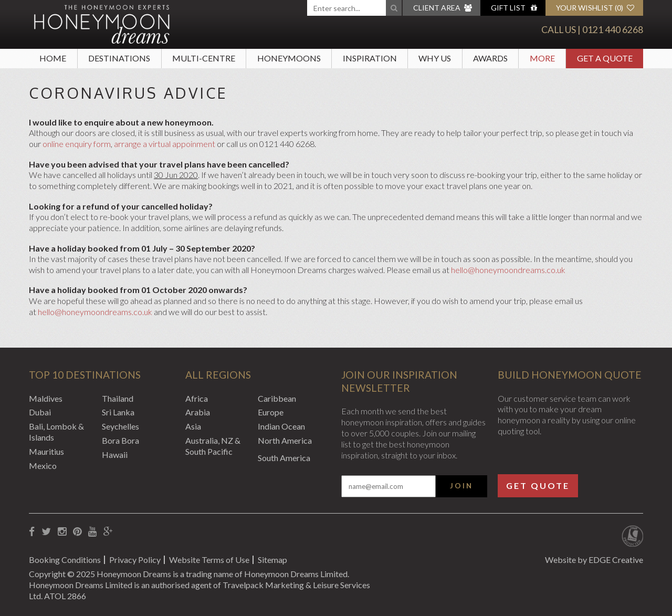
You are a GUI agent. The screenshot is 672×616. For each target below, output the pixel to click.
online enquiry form (77, 144)
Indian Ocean (281, 426)
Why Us (435, 58)
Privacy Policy (135, 560)
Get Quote (538, 486)
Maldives (46, 398)
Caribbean (277, 398)
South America (284, 458)
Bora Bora (120, 440)
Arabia (198, 412)
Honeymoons (289, 58)
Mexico (43, 466)
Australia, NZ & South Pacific (213, 446)
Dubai (40, 412)
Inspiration (370, 58)
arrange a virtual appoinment (165, 144)
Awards (490, 58)
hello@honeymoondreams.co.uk (508, 270)
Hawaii (115, 455)
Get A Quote (605, 58)
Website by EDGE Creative (594, 560)
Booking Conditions (65, 560)
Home (53, 58)
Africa (197, 398)
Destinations (119, 58)
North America (285, 440)
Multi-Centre (204, 58)
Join (461, 486)
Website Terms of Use (209, 560)
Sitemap (272, 560)
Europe (271, 412)
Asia (193, 426)
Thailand (118, 398)
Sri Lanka (118, 412)
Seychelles (120, 426)
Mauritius (46, 451)
